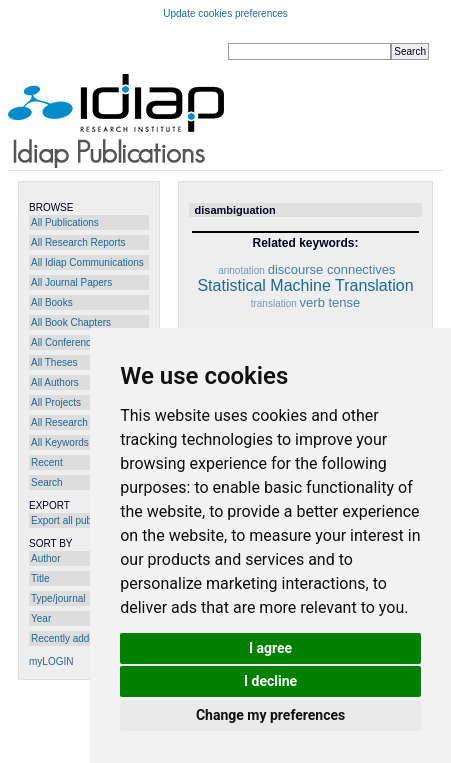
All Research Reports (78, 242)
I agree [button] (270, 648)
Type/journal (58, 598)
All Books (52, 302)
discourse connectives (332, 269)
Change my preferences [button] (270, 715)
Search (47, 482)
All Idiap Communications (87, 262)
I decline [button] (270, 681)
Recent (47, 462)
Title (40, 578)
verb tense (330, 302)
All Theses (54, 362)
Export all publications (79, 520)
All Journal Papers (71, 282)
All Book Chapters (71, 322)
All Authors (55, 382)
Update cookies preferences (225, 13)
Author (45, 558)
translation (274, 303)
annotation (241, 270)
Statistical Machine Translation (305, 285)
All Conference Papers (81, 342)
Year (41, 618)
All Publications (65, 222)
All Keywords (60, 442)
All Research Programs (82, 422)
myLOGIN (51, 661)
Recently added (66, 638)
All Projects (56, 402)
